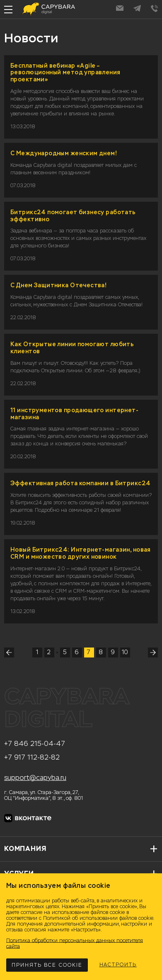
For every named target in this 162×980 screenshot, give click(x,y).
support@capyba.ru (35, 778)
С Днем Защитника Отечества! (58, 285)
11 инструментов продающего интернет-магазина (74, 414)
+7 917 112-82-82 (32, 758)
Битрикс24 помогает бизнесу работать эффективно (73, 216)
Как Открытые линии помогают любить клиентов (72, 348)
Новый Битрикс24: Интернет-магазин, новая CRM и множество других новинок (81, 553)
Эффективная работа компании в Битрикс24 (80, 483)
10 (125, 652)
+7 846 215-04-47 (35, 744)
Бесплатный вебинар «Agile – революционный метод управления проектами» (65, 73)
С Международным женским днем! (64, 153)
